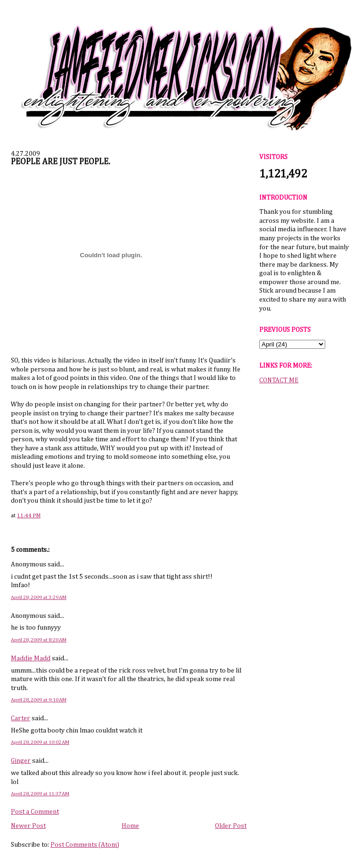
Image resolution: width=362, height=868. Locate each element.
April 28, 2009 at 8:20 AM (39, 640)
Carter (21, 718)
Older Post (231, 826)
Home (130, 826)
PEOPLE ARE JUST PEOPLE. (61, 162)
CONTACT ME (279, 380)
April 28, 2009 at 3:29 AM (39, 597)
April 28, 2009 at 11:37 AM (40, 794)
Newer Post (28, 826)
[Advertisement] (304, 538)
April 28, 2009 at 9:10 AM (39, 700)
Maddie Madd (31, 658)
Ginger (21, 761)
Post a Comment (35, 812)
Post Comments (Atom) (85, 845)
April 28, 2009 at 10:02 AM (40, 742)
